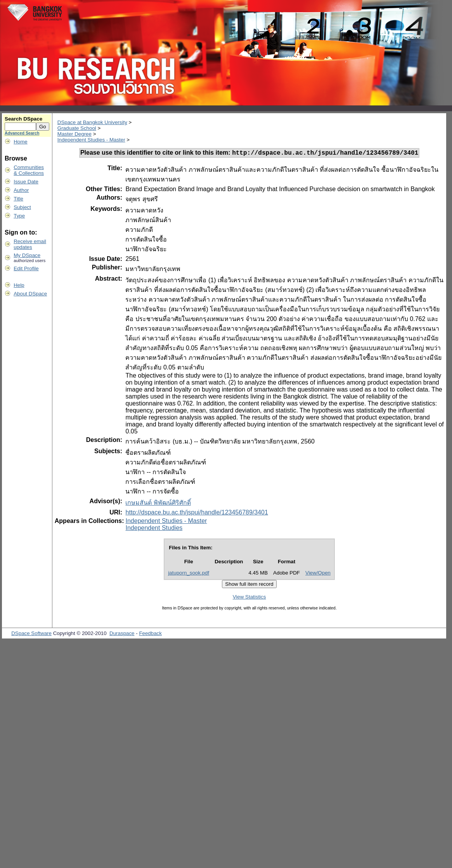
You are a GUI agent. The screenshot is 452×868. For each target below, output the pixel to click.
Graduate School (77, 128)
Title (18, 199)
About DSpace (30, 294)
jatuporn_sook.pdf (189, 574)
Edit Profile (26, 268)
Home (21, 142)
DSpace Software (31, 634)
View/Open (318, 574)
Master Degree (74, 134)
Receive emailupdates (30, 244)
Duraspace (122, 634)
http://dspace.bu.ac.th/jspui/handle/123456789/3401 (197, 513)
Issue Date (26, 182)
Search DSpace (23, 119)
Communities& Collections (29, 170)
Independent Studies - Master (91, 140)
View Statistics (249, 598)
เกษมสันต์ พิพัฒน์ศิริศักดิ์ (158, 504)
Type (19, 216)
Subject (22, 207)
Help (19, 285)
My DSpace (27, 255)
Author (21, 190)
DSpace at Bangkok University (92, 122)
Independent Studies (154, 529)
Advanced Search (22, 133)
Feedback (150, 634)
